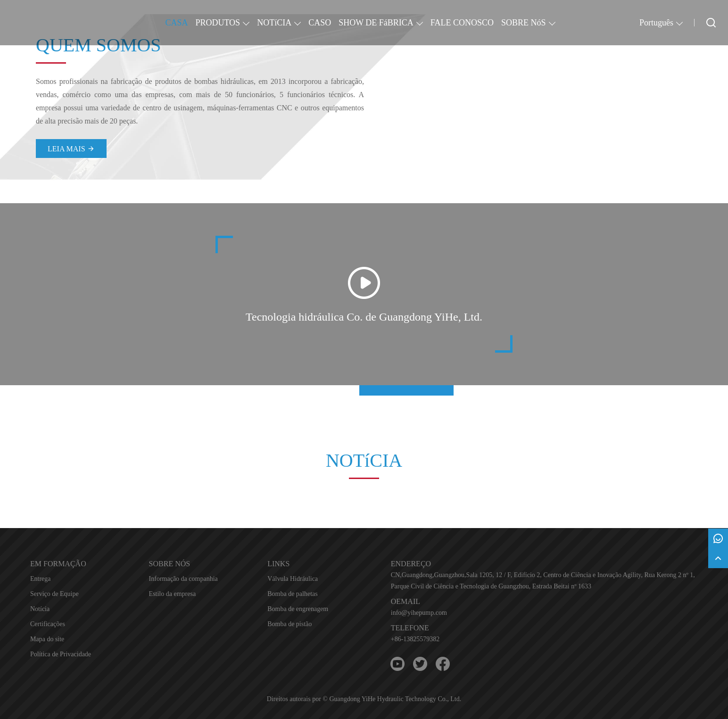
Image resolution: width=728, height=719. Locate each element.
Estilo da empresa (173, 594)
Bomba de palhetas (293, 594)
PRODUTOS (218, 23)
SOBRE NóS (524, 23)
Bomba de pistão (290, 624)
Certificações (48, 624)
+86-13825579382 (415, 639)
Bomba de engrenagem (298, 609)
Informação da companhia (183, 579)
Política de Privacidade (61, 654)
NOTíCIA (274, 23)
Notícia (40, 609)
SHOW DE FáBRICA (376, 23)
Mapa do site (47, 639)
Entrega (41, 579)
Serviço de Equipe (54, 594)
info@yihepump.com (419, 613)
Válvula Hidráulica (293, 579)
